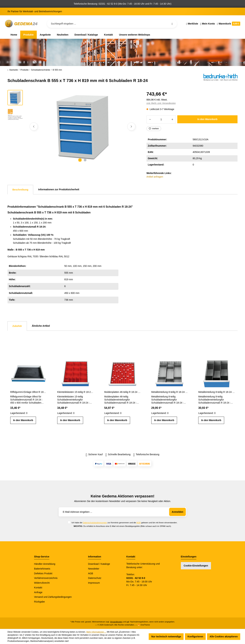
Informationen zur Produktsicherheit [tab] (59, 189)
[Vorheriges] (34, 127)
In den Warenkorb (207, 119)
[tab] (20, 190)
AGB (139, 522)
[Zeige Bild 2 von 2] (85, 160)
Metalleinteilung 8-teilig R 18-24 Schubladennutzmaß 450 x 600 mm (169, 392)
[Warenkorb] (228, 24)
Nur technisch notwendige (166, 637)
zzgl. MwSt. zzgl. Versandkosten (161, 103)
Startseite (13, 70)
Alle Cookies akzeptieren (224, 637)
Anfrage (38, 592)
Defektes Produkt (43, 573)
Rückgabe (39, 602)
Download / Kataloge (99, 564)
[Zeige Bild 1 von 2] (80, 160)
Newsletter (94, 569)
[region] (73, 127)
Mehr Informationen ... (96, 632)
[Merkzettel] (192, 24)
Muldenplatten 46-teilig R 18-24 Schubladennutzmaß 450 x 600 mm (122, 392)
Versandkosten (116, 622)
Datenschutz (95, 578)
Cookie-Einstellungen (196, 566)
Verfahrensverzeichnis (46, 578)
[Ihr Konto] (207, 24)
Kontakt (38, 588)
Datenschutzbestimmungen (95, 522)
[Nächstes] (131, 127)
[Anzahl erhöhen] (172, 119)
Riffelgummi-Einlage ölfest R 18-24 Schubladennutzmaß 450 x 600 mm (28, 392)
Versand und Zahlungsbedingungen (53, 597)
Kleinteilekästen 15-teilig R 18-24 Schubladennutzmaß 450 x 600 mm (75, 392)
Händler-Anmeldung (45, 564)
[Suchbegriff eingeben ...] (112, 24)
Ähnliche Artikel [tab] (41, 326)
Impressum (94, 583)
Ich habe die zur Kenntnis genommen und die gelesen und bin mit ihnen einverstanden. (124, 522)
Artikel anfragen (155, 177)
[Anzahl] (161, 119)
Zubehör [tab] (17, 326)
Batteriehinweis (42, 569)
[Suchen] (172, 24)
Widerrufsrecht (42, 583)
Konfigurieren (195, 637)
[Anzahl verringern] (150, 119)
